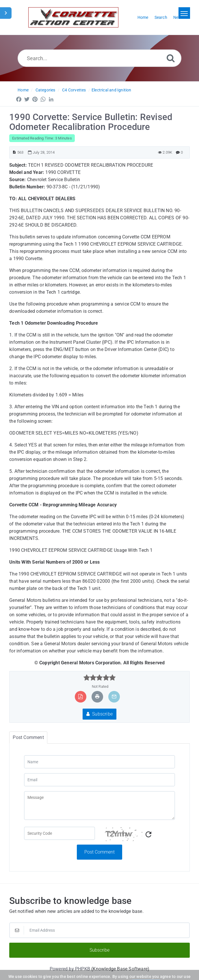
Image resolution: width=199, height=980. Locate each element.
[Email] (100, 780)
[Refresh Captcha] (148, 835)
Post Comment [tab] (28, 737)
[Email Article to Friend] (114, 697)
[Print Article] (97, 697)
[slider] (100, 678)
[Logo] (73, 17)
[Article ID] (14, 152)
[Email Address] (100, 930)
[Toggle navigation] (184, 13)
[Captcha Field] (60, 833)
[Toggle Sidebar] (6, 13)
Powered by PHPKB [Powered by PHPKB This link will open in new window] (70, 969)
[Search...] (100, 58)
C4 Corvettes (74, 90)
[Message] (100, 806)
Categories (45, 90)
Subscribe (100, 714)
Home (23, 90)
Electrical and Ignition (111, 90)
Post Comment (100, 852)
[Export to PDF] (80, 697)
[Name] (100, 762)
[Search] (171, 58)
